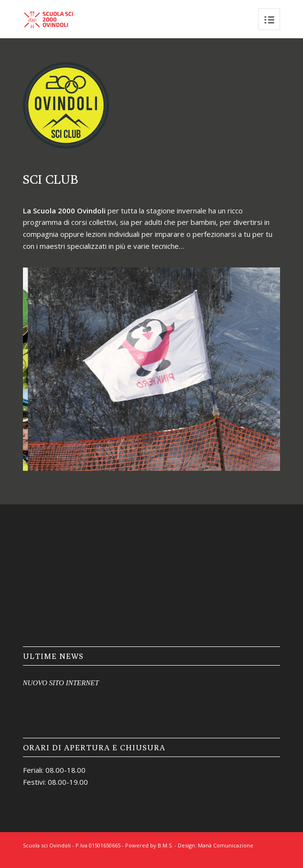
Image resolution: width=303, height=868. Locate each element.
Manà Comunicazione (226, 845)
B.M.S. (165, 845)
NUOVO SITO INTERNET (61, 683)
